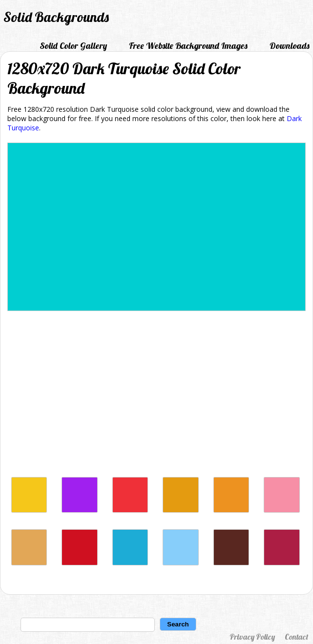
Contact (296, 637)
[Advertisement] (156, 396)
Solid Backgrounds (56, 17)
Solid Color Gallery (73, 46)
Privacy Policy (252, 637)
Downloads (290, 46)
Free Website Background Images (188, 46)
